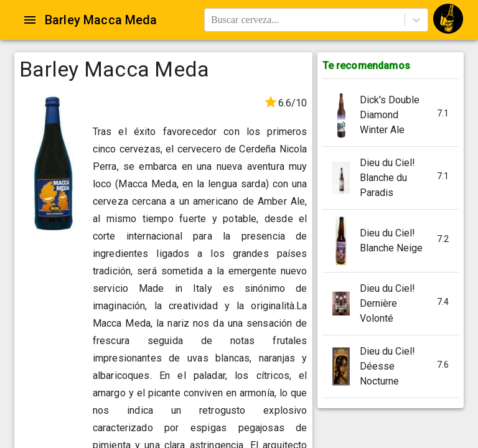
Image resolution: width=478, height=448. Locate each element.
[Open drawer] (30, 20)
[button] (391, 115)
